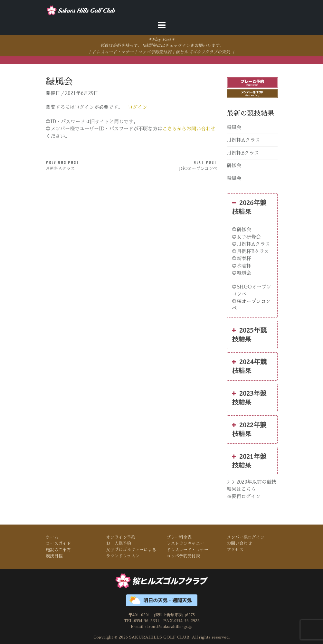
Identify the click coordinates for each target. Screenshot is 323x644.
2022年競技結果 (249, 429)
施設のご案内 (58, 550)
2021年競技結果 (249, 460)
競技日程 (54, 556)
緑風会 (234, 127)
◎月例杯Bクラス (250, 251)
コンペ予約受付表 (155, 52)
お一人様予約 (119, 543)
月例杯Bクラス (243, 153)
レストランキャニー (185, 543)
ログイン (138, 107)
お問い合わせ (239, 543)
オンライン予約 (121, 537)
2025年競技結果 (249, 334)
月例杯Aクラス (243, 140)
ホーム (52, 537)
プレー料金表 (179, 537)
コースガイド (58, 543)
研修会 (234, 165)
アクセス (235, 550)
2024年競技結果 (249, 366)
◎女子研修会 (246, 237)
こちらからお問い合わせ (189, 129)
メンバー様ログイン (246, 537)
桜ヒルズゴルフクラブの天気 (203, 52)
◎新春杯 (242, 258)
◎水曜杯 (242, 266)
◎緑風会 (242, 273)
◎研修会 (242, 229)
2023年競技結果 (249, 397)
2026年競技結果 (249, 207)
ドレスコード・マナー (113, 52)
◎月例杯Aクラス (251, 244)
